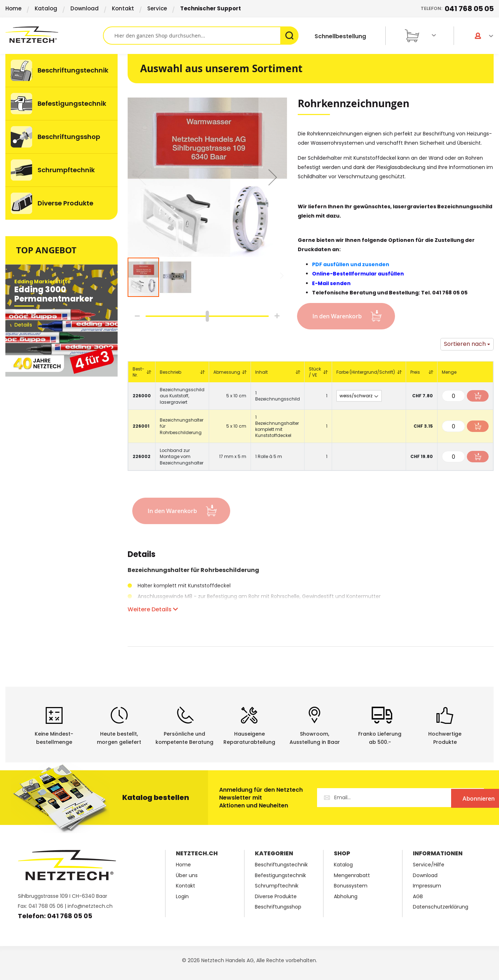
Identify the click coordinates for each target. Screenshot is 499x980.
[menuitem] (61, 70)
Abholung (346, 897)
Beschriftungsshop (278, 907)
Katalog (46, 8)
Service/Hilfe (429, 865)
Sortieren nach (465, 344)
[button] (273, 177)
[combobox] (201, 36)
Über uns (187, 875)
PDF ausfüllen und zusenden (351, 264)
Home (13, 8)
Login (182, 897)
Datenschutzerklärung (441, 907)
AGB (418, 897)
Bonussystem (351, 886)
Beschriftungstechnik (281, 865)
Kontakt (123, 8)
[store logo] (54, 35)
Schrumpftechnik (277, 886)
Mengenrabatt (352, 875)
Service (157, 8)
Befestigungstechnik (280, 875)
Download (85, 8)
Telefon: (457, 9)
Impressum (427, 886)
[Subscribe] (455, 798)
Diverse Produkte (276, 897)
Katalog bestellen (156, 797)
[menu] (61, 137)
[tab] (142, 558)
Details (142, 555)
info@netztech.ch (90, 906)
